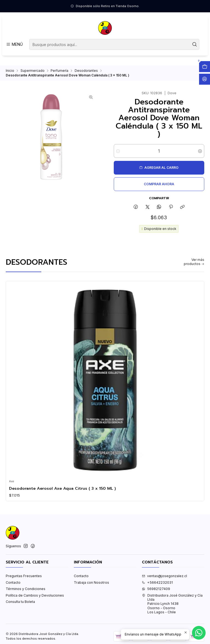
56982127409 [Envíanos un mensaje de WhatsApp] (156, 589)
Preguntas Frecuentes (24, 576)
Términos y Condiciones (26, 589)
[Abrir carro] (205, 67)
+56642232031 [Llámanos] (157, 582)
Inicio (10, 71)
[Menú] (14, 45)
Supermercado (33, 71)
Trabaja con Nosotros (91, 582)
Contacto (13, 582)
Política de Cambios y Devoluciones (35, 595)
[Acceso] (205, 79)
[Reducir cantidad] (118, 151)
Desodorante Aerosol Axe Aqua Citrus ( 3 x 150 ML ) (62, 488)
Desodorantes (86, 71)
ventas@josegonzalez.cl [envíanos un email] (164, 576)
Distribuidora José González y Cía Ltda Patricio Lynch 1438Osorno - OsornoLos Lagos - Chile (172, 604)
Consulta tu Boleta (20, 602)
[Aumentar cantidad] (200, 151)
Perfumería (59, 71)
